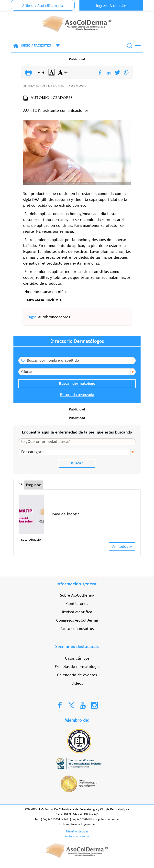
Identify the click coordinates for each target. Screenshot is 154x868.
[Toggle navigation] (138, 45)
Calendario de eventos (77, 675)
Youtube (83, 705)
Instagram (94, 705)
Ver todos (120, 546)
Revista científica (77, 612)
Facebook (60, 705)
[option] (77, 518)
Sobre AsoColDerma (77, 595)
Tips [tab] (19, 484)
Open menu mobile (55, 46)
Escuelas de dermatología (77, 667)
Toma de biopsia (65, 514)
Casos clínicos (77, 658)
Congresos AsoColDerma (77, 620)
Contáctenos (77, 604)
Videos (77, 683)
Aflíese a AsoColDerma (40, 6)
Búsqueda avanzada (77, 395)
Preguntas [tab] (34, 485)
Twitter (71, 705)
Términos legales (77, 831)
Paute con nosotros (77, 629)
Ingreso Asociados (111, 6)
